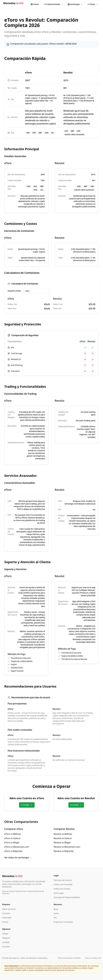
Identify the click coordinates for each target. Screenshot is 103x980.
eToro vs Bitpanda (13, 851)
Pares (92, 4)
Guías (56, 913)
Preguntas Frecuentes (63, 922)
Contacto (6, 913)
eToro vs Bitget (12, 843)
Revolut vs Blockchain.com (67, 847)
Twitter (5, 934)
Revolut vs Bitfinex (63, 834)
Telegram (6, 938)
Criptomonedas (53, 4)
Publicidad (7, 918)
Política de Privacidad (63, 884)
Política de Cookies (62, 889)
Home (35, 4)
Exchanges (75, 4)
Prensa (5, 922)
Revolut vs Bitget (62, 843)
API (55, 918)
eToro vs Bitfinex (13, 834)
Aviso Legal (59, 893)
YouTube (6, 946)
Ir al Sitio (27, 805)
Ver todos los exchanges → (18, 857)
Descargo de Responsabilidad (67, 897)
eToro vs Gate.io (12, 838)
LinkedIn (6, 942)
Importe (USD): (14, 291)
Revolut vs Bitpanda (64, 851)
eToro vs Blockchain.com (17, 847)
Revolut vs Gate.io (63, 838)
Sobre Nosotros (9, 909)
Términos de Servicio (63, 880)
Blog (56, 909)
